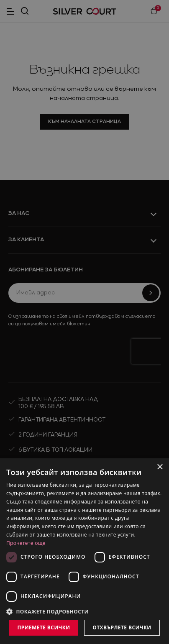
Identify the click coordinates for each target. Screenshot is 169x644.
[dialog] (84, 551)
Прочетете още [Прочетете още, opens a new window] (26, 543)
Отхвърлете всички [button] (122, 627)
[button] (84, 611)
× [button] (160, 467)
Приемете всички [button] (44, 627)
